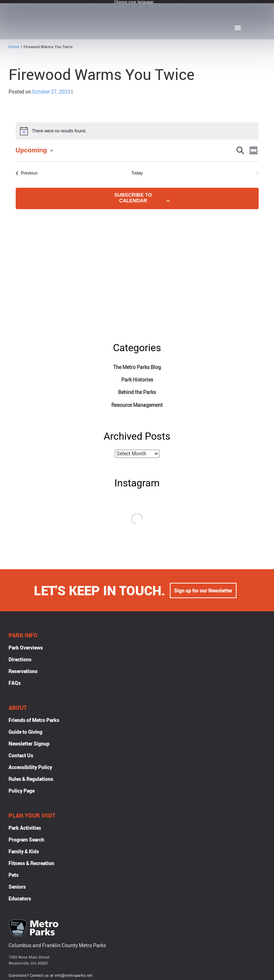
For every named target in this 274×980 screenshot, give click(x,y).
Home (14, 47)
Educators (20, 899)
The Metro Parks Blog (137, 367)
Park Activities (25, 829)
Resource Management (137, 405)
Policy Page (22, 791)
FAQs (15, 684)
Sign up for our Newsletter (203, 591)
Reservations (23, 672)
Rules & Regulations (31, 780)
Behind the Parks (137, 392)
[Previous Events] (27, 173)
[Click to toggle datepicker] (34, 150)
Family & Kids (24, 852)
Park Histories (137, 380)
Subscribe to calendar (133, 198)
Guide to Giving (26, 733)
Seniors (17, 887)
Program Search (26, 840)
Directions (20, 660)
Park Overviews (26, 648)
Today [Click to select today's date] (137, 173)
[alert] (137, 131)
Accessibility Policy (30, 768)
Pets (14, 876)
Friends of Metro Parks (34, 721)
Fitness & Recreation (31, 864)
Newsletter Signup (29, 744)
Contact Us (21, 756)
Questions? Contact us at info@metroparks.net (50, 976)
